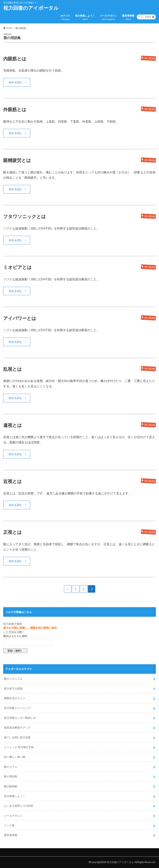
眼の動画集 (11, 786)
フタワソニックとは (25, 216)
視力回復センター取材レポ (20, 718)
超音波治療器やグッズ (17, 727)
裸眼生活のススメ (15, 698)
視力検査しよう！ (85, 17)
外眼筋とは (15, 109)
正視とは (13, 532)
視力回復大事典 (13, 624)
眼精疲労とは (17, 160)
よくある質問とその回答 (19, 806)
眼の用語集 (11, 776)
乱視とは (13, 369)
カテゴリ (65, 17)
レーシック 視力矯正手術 (19, 747)
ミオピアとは (17, 267)
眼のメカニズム (13, 679)
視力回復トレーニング (17, 708)
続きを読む (16, 82)
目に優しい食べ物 (15, 757)
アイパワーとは (20, 318)
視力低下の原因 (13, 688)
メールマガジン (108, 17)
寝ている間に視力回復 (17, 737)
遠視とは (13, 425)
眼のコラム (11, 767)
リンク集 (9, 825)
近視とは (13, 481)
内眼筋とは (15, 59)
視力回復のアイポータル (31, 8)
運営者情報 (128, 17)
